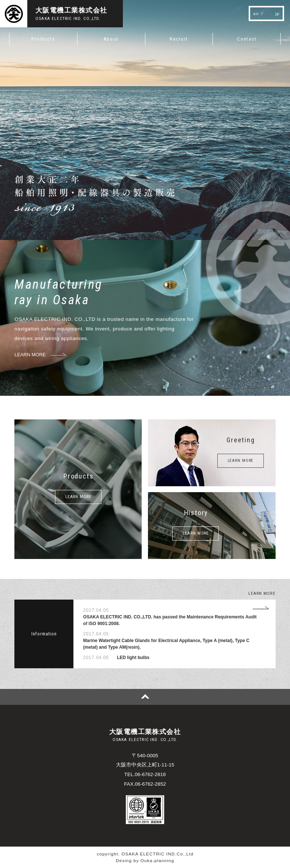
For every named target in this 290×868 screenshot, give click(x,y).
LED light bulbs (133, 658)
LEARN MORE (78, 497)
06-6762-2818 (150, 774)
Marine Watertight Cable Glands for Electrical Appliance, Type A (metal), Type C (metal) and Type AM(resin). (166, 644)
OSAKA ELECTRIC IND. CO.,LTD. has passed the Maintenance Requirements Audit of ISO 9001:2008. (170, 620)
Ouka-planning (157, 860)
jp (278, 13)
